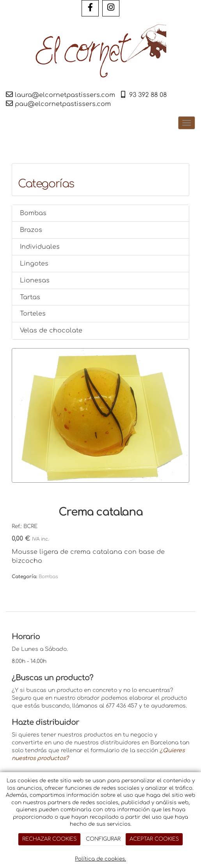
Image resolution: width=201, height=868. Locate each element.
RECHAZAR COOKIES (49, 839)
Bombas (33, 213)
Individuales (40, 247)
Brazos (31, 230)
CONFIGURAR (103, 839)
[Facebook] (90, 8)
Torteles (33, 314)
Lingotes (34, 264)
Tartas (30, 297)
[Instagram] (111, 8)
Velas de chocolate (51, 331)
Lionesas (35, 280)
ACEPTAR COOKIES (154, 839)
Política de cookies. (100, 859)
